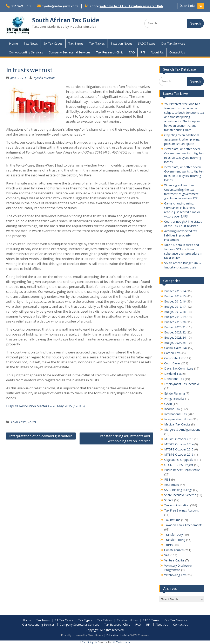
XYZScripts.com (121, 642)
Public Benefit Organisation (182, 470)
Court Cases (19, 422)
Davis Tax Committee (179, 368)
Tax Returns (172, 520)
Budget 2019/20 (175, 322)
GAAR (168, 404)
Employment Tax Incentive (182, 384)
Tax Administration (177, 505)
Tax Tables (97, 43)
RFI (143, 52)
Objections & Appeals (179, 460)
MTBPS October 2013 (179, 439)
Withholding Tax (175, 575)
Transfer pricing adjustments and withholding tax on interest (124, 438)
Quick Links (187, 6)
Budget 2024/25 (175, 343)
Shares (169, 500)
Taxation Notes (121, 43)
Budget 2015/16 (175, 301)
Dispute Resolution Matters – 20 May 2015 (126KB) (45, 406)
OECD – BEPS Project (179, 465)
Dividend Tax (173, 374)
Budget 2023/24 (175, 337)
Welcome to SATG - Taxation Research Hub (131, 6)
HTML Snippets (89, 642)
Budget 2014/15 (175, 296)
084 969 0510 (21, 6)
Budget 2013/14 (175, 291)
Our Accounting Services (26, 52)
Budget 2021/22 (175, 332)
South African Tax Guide (66, 20)
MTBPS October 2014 (179, 444)
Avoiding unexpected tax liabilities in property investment (181, 235)
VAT (167, 555)
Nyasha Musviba (44, 78)
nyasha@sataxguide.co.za (60, 6)
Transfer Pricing (175, 540)
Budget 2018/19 (175, 317)
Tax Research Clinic (110, 52)
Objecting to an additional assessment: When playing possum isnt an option (182, 139)
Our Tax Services (173, 43)
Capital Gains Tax (176, 348)
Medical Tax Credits (177, 424)
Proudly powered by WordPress (82, 635)
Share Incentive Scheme (180, 495)
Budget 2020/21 (175, 327)
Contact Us (177, 52)
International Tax (176, 414)
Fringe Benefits (174, 399)
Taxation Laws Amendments (183, 525)
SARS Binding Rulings (178, 490)
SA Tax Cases (53, 43)
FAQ (132, 52)
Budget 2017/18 (175, 312)
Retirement (172, 485)
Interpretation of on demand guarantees (41, 436)
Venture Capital (174, 560)
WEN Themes (140, 635)
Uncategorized (174, 550)
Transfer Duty (174, 535)
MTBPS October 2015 (179, 449)
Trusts (32, 422)
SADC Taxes (147, 43)
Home (13, 43)
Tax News (31, 43)
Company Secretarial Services (70, 52)
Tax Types (76, 43)
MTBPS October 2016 (179, 454)
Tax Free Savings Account (181, 510)
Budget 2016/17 (175, 307)
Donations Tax (174, 379)
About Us (157, 52)
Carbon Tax (172, 353)
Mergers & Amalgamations (182, 430)
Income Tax (172, 409)
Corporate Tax (174, 358)
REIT (167, 479)
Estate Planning (175, 393)
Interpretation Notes (178, 419)
